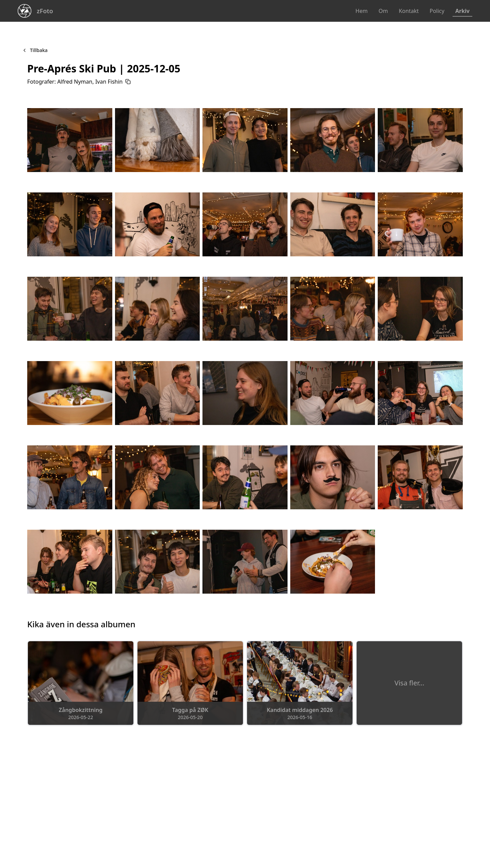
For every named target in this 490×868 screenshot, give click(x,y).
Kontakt (409, 11)
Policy (437, 11)
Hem (362, 11)
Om (383, 11)
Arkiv (462, 11)
